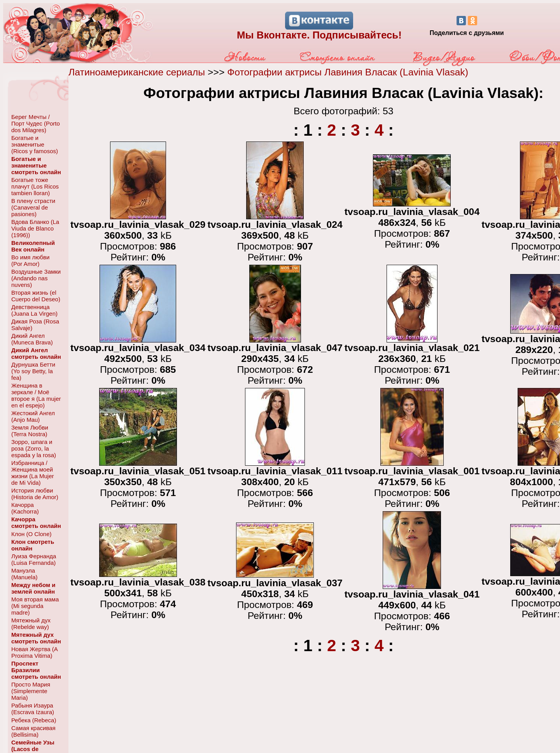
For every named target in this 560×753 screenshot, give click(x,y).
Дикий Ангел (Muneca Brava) (32, 339)
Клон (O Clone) (31, 534)
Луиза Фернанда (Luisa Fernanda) (34, 559)
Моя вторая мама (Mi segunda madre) (35, 606)
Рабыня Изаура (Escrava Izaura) (33, 709)
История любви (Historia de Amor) (35, 494)
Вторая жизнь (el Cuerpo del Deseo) (36, 296)
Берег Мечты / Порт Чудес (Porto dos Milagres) (36, 123)
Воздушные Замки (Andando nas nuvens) (36, 278)
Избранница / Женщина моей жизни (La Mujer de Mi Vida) (32, 473)
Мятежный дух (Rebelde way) (31, 624)
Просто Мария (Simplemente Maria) (31, 691)
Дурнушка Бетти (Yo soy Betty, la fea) (33, 371)
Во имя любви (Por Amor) (30, 260)
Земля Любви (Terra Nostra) (30, 431)
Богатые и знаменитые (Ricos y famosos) (35, 144)
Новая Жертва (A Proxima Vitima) (34, 652)
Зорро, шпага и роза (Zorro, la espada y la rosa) (34, 448)
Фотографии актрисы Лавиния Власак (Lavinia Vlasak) (348, 72)
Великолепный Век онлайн (33, 246)
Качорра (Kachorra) (25, 508)
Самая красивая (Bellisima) (33, 731)
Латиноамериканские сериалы (137, 72)
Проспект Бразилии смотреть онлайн (36, 670)
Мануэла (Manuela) (24, 574)
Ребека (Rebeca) (34, 720)
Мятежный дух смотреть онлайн (36, 638)
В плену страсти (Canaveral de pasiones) (33, 207)
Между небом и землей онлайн (33, 588)
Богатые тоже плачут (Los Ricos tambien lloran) (35, 186)
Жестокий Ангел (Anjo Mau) (33, 416)
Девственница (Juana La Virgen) (34, 310)
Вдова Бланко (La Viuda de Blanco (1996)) (35, 228)
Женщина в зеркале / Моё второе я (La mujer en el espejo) (36, 395)
